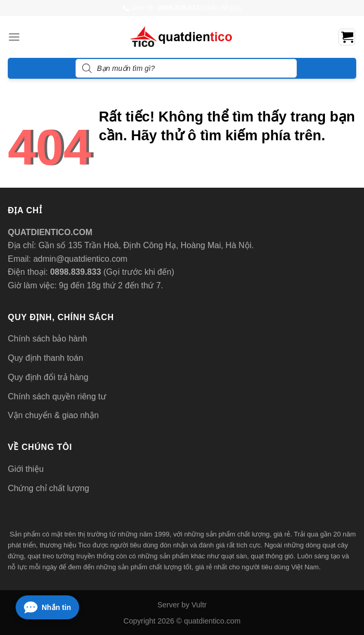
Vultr (199, 605)
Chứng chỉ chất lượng (48, 488)
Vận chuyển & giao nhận (53, 415)
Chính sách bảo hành (47, 339)
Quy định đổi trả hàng (48, 377)
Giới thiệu (26, 469)
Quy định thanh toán (46, 358)
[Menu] (14, 37)
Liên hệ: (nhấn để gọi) (182, 8)
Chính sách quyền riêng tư (57, 396)
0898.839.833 (74, 272)
